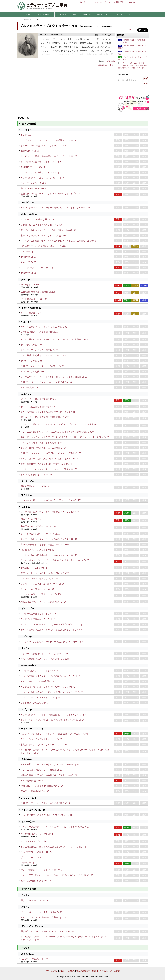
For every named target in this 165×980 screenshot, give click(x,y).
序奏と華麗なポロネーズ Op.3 (35, 486)
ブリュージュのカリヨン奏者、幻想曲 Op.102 (42, 912)
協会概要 (54, 971)
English (132, 2)
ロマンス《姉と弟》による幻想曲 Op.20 (39, 332)
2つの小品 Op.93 (28, 257)
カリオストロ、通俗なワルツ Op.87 (37, 589)
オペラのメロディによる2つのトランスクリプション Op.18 (48, 815)
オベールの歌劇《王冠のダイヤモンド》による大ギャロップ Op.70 (52, 630)
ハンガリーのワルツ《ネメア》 (35, 959)
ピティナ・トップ (85, 2)
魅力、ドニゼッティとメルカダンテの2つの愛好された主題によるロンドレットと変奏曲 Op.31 (65, 437)
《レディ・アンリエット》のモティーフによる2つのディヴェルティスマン (56, 734)
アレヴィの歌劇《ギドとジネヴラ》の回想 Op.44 (43, 870)
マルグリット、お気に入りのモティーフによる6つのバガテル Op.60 (52, 642)
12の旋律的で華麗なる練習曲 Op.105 (38, 292)
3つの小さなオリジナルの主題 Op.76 (38, 681)
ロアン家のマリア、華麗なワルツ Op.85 (39, 579)
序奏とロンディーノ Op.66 (33, 188)
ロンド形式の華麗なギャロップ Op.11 (38, 614)
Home (47, 971)
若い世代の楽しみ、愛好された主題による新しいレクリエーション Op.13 (55, 847)
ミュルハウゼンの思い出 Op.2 (35, 841)
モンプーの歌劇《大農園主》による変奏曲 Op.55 (43, 448)
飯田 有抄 (111, 61)
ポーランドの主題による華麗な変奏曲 (38, 399)
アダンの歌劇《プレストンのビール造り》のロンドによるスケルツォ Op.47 (56, 208)
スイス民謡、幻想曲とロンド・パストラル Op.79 (43, 355)
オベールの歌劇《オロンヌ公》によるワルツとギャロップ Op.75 (51, 676)
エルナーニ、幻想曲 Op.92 (33, 372)
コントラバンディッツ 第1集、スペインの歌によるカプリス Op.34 (52, 720)
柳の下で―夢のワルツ (31, 519)
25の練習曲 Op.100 (30, 285)
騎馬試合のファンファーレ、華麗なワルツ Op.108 (44, 602)
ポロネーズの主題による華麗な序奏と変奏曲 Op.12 (45, 417)
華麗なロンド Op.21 (30, 151)
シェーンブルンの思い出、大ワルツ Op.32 (40, 534)
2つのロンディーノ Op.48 (33, 167)
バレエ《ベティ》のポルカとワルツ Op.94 (40, 698)
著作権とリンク (106, 971)
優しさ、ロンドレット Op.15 (34, 900)
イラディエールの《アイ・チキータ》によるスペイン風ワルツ (50, 512)
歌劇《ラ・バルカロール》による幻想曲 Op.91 (42, 366)
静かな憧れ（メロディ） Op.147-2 (37, 834)
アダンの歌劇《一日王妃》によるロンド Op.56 (42, 178)
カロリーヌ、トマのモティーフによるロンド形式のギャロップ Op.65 (53, 624)
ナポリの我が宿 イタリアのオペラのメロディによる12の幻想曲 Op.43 (54, 339)
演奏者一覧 (62, 14)
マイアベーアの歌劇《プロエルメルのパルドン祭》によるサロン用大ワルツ (56, 827)
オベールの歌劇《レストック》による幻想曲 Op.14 (45, 327)
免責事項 (95, 971)
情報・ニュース (103, 14)
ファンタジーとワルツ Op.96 (34, 703)
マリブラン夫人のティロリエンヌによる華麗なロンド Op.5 (48, 140)
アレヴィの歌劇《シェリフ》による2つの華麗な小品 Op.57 (48, 230)
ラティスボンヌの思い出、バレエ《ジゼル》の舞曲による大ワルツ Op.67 (55, 560)
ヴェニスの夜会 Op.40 (31, 857)
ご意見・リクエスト (123, 14)
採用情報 (71, 971)
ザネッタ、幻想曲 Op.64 (32, 345)
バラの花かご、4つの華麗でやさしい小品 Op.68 (43, 246)
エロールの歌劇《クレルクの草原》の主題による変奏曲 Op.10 (50, 412)
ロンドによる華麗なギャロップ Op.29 (38, 619)
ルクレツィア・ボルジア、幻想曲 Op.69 (39, 350)
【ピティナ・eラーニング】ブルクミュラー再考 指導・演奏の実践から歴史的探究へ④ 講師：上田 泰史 (133, 65)
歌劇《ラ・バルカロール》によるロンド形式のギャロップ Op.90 (51, 194)
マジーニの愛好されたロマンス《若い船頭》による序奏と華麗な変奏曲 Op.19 (57, 432)
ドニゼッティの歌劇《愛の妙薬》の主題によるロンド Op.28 (49, 156)
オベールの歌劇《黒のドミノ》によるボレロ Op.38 (45, 659)
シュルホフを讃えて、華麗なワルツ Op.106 (41, 594)
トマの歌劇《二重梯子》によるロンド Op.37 (41, 162)
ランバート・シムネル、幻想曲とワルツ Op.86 (42, 584)
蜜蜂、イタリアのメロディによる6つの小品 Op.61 (44, 236)
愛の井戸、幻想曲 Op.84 (32, 361)
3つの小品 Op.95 (28, 262)
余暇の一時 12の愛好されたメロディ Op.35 (42, 225)
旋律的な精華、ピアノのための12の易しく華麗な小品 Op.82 (49, 775)
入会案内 (63, 971)
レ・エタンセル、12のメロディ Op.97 (38, 268)
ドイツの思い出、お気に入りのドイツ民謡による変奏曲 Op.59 (50, 459)
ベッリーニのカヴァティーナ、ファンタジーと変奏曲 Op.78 (49, 469)
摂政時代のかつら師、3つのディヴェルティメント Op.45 (47, 931)
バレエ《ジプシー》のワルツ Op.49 (37, 550)
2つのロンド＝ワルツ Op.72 (34, 568)
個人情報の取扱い (83, 971)
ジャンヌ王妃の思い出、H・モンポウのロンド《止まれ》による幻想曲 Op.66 (57, 875)
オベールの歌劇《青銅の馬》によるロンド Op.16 (43, 146)
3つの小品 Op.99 (28, 273)
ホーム (20, 19)
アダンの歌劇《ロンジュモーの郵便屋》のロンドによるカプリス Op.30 (54, 715)
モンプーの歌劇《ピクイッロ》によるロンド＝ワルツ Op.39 (49, 539)
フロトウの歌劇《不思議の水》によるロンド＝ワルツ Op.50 (49, 555)
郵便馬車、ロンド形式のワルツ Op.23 (38, 526)
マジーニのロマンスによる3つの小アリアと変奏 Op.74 (46, 464)
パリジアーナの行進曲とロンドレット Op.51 (41, 172)
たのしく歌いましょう (31, 313)
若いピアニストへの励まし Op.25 (36, 852)
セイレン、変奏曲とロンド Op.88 (36, 475)
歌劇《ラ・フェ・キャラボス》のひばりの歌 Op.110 (45, 803)
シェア (132, 29)
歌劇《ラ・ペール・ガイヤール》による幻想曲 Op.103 (46, 382)
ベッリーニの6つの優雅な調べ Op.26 (38, 219)
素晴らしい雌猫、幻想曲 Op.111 (36, 881)
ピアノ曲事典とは (45, 14)
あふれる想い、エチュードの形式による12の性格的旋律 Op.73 (50, 764)
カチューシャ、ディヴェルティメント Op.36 (41, 739)
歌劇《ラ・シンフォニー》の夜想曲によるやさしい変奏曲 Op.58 (51, 453)
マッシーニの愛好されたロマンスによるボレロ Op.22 (46, 654)
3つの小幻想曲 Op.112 (31, 387)
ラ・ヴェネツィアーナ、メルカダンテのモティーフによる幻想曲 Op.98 (54, 377)
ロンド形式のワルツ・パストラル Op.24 (39, 671)
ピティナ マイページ (104, 2)
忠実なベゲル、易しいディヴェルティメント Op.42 (45, 745)
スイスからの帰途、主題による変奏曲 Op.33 (41, 443)
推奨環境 (117, 971)
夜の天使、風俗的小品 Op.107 (35, 791)
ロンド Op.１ (27, 135)
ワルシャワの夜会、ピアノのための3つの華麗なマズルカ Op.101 (51, 500)
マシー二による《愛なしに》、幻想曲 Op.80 (41, 770)
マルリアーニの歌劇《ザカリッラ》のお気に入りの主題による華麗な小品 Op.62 (58, 241)
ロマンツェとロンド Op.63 (33, 183)
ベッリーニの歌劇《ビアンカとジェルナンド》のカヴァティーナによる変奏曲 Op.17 (60, 424)
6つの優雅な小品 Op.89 (32, 781)
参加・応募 (87, 14)
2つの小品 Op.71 (28, 252)
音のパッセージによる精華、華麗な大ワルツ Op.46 (45, 545)
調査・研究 (120, 2)
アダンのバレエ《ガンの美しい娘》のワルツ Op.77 (45, 573)
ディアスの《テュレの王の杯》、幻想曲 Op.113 (43, 917)
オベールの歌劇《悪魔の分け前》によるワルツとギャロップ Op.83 (52, 692)
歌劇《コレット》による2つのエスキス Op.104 (43, 786)
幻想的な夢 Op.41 (29, 863)
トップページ (26, 14)
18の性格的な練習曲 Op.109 (34, 299)
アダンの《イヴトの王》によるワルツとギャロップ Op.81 (48, 687)
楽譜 (74, 14)
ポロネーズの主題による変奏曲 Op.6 (38, 407)
